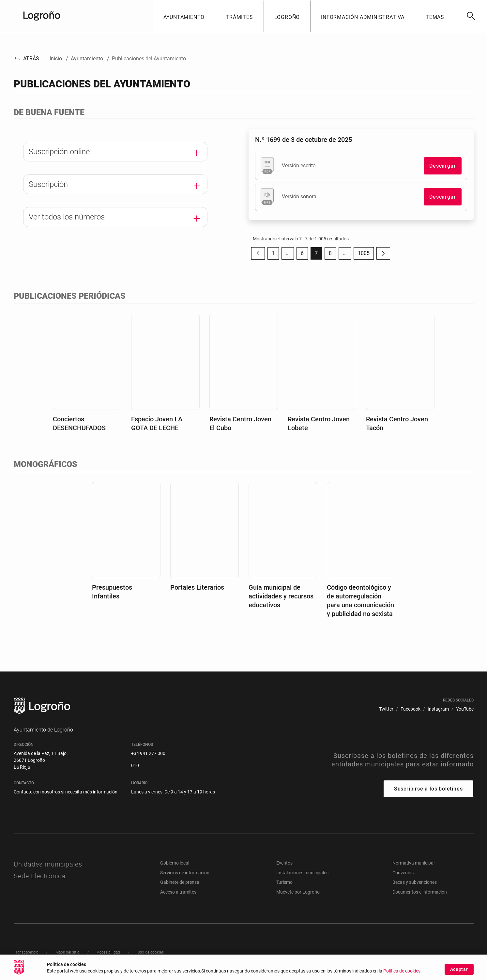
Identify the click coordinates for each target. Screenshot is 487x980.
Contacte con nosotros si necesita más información (66, 792)
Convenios (403, 873)
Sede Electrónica (40, 876)
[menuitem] (386, 709)
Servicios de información (185, 873)
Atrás (27, 59)
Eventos (284, 863)
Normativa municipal (413, 863)
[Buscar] (471, 16)
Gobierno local (175, 863)
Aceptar (459, 972)
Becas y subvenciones (415, 882)
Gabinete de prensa (180, 882)
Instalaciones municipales (302, 873)
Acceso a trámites (178, 892)
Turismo (284, 882)
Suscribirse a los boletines (428, 789)
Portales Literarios (197, 587)
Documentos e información (420, 892)
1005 (366, 255)
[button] (184, 16)
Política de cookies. (403, 974)
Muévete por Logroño (298, 892)
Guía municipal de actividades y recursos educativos (281, 596)
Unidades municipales (48, 864)
